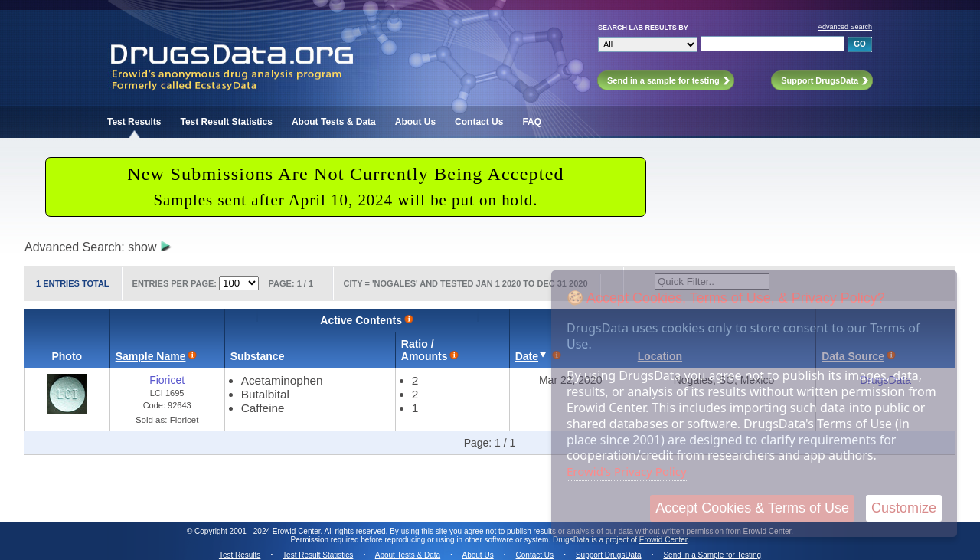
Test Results (134, 122)
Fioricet (167, 380)
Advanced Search (845, 27)
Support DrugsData (609, 555)
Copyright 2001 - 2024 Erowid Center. (258, 531)
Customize (904, 508)
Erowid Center (663, 540)
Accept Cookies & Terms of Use (752, 508)
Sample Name (151, 356)
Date (527, 356)
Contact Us (479, 122)
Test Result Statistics (226, 122)
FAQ (532, 122)
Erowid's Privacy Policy (627, 471)
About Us (415, 122)
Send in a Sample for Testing (712, 555)
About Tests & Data (334, 122)
